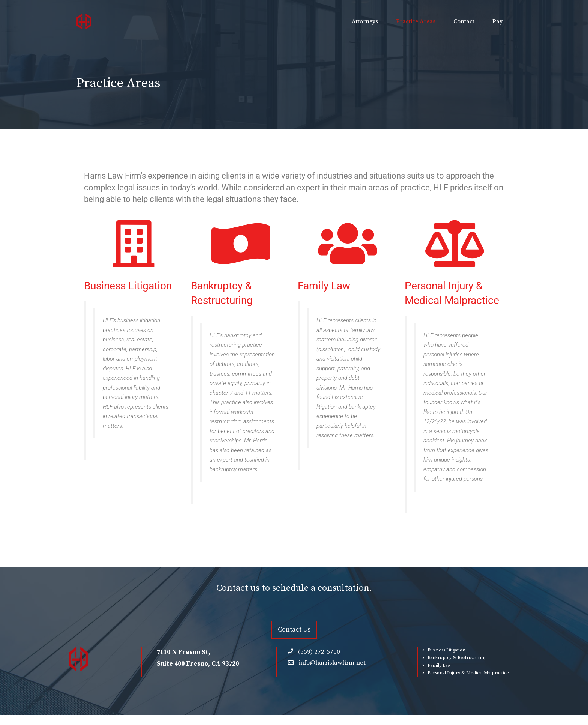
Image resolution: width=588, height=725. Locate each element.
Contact (464, 21)
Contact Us (294, 629)
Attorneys (365, 21)
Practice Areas (416, 21)
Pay (497, 21)
